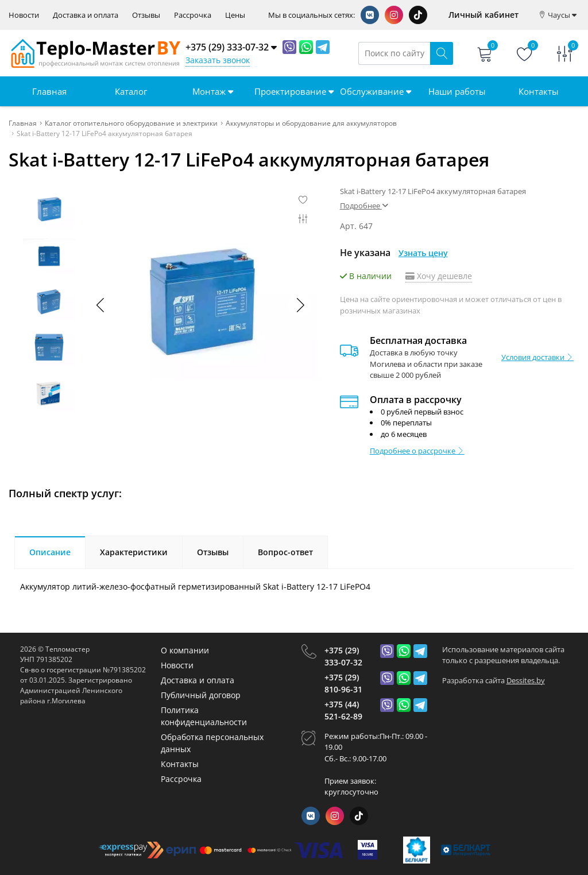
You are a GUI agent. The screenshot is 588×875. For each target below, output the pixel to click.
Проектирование (294, 91)
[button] (300, 305)
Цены (235, 15)
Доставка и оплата (86, 15)
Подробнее (364, 206)
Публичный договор (201, 695)
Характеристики (134, 552)
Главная (49, 91)
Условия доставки (537, 357)
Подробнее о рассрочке (417, 451)
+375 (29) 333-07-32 (343, 656)
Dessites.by (526, 680)
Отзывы (146, 15)
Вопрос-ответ (285, 552)
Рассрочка (193, 15)
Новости (24, 15)
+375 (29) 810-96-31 (343, 683)
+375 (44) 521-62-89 (343, 710)
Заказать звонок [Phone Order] (218, 60)
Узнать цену (423, 253)
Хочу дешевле (439, 276)
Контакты (539, 91)
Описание (50, 552)
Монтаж (213, 91)
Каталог (131, 91)
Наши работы (457, 91)
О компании (185, 650)
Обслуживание (376, 91)
